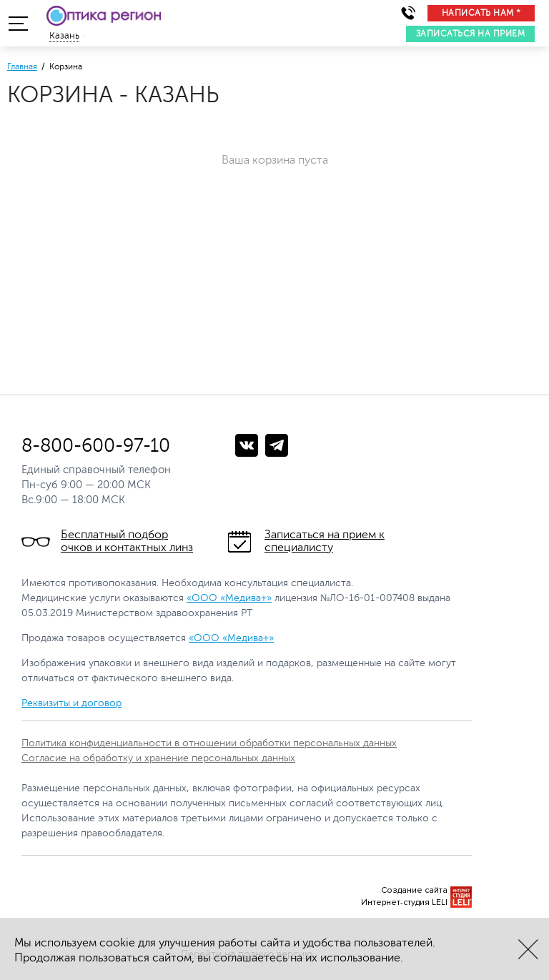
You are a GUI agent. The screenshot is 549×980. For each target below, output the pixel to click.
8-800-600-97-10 (96, 446)
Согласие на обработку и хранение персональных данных (158, 758)
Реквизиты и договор (71, 703)
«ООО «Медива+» (229, 598)
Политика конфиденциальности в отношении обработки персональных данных (209, 743)
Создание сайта (414, 890)
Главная (22, 66)
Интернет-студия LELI (404, 902)
